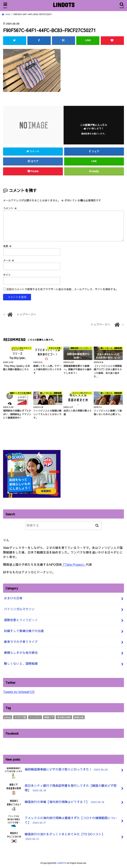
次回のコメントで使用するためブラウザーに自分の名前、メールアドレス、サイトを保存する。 (62, 289)
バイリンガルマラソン (19, 609)
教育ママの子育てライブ (21, 641)
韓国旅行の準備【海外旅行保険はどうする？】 (54, 803)
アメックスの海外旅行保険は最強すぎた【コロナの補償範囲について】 (60, 821)
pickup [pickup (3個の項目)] (8, 717)
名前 (7, 246)
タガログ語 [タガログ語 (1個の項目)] (20, 717)
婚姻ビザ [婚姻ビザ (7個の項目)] (49, 717)
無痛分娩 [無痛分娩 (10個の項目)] (79, 717)
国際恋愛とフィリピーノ (21, 620)
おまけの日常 (13, 598)
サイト (7, 275)
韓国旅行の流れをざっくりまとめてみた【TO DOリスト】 (54, 837)
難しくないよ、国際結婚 (21, 663)
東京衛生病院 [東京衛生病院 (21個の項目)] (64, 717)
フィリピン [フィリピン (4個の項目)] (35, 717)
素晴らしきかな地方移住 (21, 652)
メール (9, 260)
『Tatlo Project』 (74, 564)
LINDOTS (64, 5)
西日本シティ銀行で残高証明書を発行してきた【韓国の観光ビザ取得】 (60, 789)
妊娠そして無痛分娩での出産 (24, 631)
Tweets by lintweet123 (19, 691)
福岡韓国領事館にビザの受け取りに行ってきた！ (56, 771)
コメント (10, 208)
